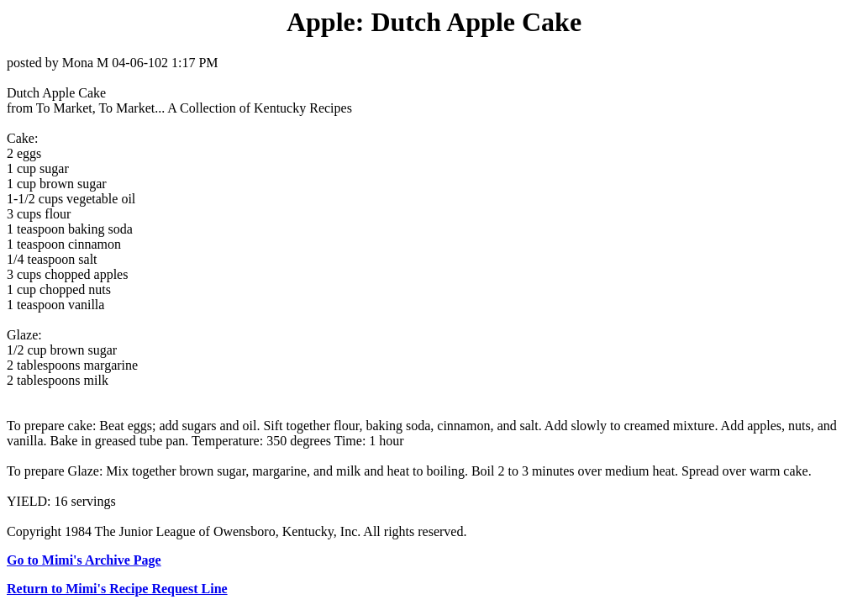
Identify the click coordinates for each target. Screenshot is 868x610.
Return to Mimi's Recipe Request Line (117, 589)
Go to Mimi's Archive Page (84, 560)
